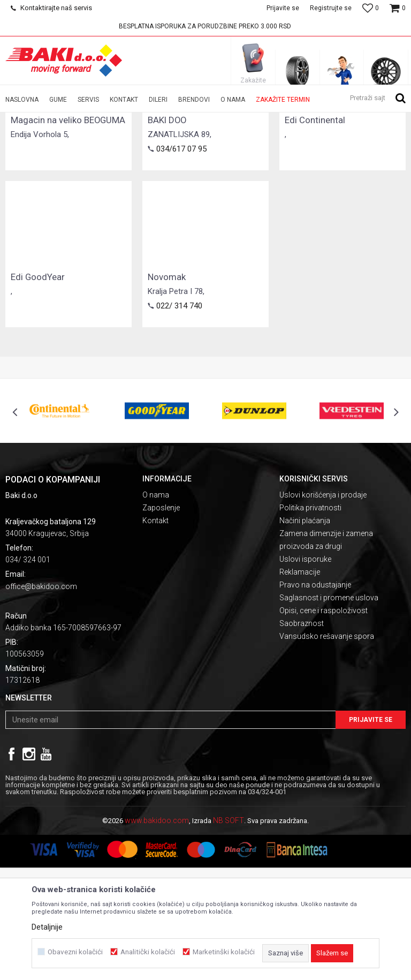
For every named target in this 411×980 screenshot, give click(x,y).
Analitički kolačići (148, 952)
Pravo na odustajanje (315, 697)
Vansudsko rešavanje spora (327, 749)
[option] (205, 26)
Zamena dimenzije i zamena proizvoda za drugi (326, 652)
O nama (156, 607)
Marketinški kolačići (224, 952)
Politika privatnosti (310, 620)
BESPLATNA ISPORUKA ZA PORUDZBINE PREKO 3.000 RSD (205, 26)
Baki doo (18, 119)
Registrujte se (331, 8)
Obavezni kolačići (75, 952)
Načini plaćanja (305, 633)
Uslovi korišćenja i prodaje (323, 607)
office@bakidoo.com (41, 699)
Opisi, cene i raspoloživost (324, 723)
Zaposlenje (161, 620)
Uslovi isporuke (305, 672)
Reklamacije (300, 684)
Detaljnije (47, 927)
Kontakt (155, 633)
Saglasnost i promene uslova (329, 710)
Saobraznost (302, 736)
